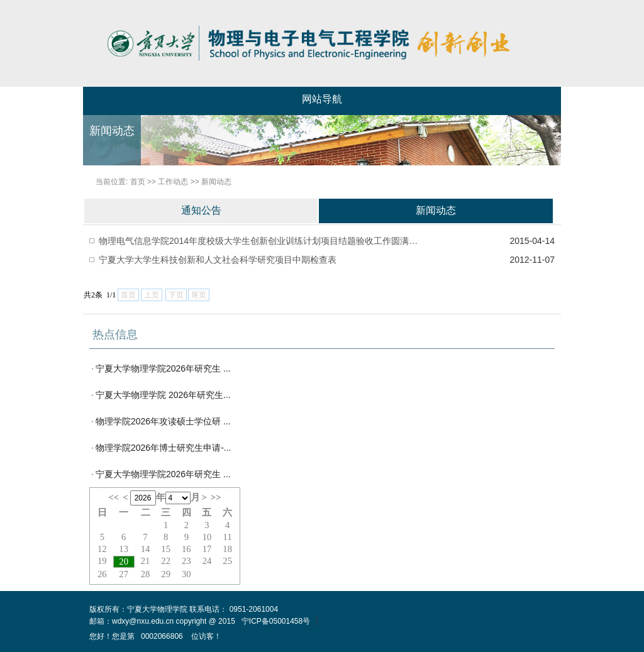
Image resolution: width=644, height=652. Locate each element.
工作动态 (173, 182)
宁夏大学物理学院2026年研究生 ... (163, 368)
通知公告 (201, 210)
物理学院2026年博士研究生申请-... (163, 448)
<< (114, 497)
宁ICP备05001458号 (276, 621)
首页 (138, 182)
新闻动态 (216, 182)
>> (216, 497)
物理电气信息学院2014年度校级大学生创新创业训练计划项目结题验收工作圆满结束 (261, 241)
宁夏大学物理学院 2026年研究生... (163, 395)
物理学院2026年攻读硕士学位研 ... (163, 421)
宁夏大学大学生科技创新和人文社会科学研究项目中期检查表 (218, 260)
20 (124, 561)
